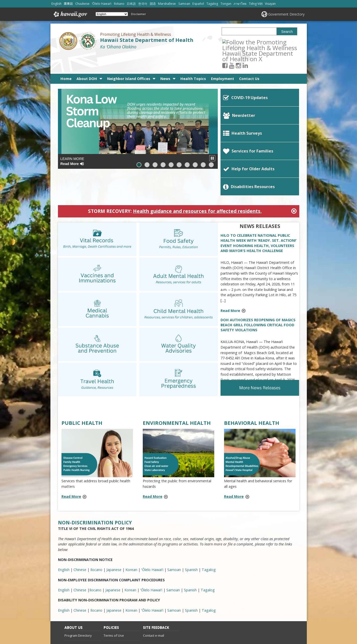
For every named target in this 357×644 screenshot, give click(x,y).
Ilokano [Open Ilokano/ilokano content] (119, 4)
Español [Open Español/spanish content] (198, 4)
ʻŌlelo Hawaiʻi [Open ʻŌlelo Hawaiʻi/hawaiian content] (102, 4)
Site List (70, 611)
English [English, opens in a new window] (64, 526)
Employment (223, 59)
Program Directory (78, 592)
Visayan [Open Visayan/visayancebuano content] (270, 4)
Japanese (114, 567)
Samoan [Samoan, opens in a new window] (174, 526)
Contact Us (249, 59)
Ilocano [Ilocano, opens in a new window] (96, 526)
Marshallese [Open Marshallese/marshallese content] (167, 4)
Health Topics (193, 59)
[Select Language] (112, 14)
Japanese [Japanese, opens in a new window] (114, 526)
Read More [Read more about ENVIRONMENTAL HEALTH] (153, 453)
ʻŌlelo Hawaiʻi (152, 567)
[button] (212, 139)
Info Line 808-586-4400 (81, 602)
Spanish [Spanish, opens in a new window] (191, 526)
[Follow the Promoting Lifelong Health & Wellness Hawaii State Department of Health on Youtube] (238, 42)
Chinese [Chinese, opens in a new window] (80, 526)
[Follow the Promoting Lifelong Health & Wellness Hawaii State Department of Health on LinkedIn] (252, 42)
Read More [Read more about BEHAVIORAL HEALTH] (234, 453)
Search (287, 32)
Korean (131, 567)
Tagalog (209, 567)
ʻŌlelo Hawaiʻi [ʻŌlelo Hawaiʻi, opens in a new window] (152, 526)
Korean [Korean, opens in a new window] (131, 526)
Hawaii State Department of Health (147, 40)
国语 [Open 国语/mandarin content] (153, 4)
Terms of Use (114, 592)
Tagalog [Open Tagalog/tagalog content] (212, 4)
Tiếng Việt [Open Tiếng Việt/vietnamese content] (256, 4)
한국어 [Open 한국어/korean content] (143, 4)
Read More (235, 267)
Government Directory (286, 14)
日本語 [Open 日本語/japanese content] (131, 4)
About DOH (87, 59)
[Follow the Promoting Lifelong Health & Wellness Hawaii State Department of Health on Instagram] (245, 42)
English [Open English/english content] (56, 4)
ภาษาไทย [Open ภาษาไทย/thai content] (240, 4)
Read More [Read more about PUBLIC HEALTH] (71, 453)
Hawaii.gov (70, 14)
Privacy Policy (113, 611)
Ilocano (96, 567)
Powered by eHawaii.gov (270, 624)
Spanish (191, 567)
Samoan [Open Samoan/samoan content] (184, 4)
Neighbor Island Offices (129, 59)
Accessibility (113, 602)
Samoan (174, 567)
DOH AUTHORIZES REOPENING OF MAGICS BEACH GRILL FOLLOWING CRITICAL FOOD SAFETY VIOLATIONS (258, 281)
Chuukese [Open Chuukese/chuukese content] (82, 4)
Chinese (80, 567)
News (165, 59)
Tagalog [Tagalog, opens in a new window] (209, 526)
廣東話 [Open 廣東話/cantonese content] (68, 4)
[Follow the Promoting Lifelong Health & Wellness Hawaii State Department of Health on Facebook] (232, 42)
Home (66, 59)
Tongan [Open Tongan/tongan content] (226, 4)
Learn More (72, 142)
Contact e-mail (154, 592)
